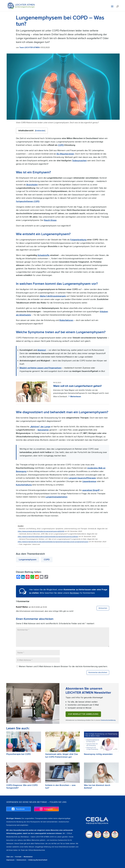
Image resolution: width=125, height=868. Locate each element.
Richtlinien (75, 593)
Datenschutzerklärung (108, 720)
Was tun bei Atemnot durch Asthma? (97, 787)
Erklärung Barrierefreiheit (38, 860)
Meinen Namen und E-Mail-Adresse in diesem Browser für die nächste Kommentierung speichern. (63, 666)
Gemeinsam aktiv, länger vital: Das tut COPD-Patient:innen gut (62, 755)
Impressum (10, 860)
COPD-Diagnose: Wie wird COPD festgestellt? (22, 787)
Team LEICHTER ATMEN (29, 47)
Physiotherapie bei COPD (19, 754)
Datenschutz (21, 860)
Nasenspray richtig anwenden (98, 754)
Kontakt (18, 857)
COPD (47, 560)
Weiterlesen (76, 397)
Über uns (10, 857)
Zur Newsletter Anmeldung (83, 714)
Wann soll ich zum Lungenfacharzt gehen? (77, 386)
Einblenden (40, 131)
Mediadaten (28, 857)
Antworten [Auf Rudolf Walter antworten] (103, 608)
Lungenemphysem (28, 560)
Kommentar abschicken (98, 672)
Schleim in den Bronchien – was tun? (60, 787)
